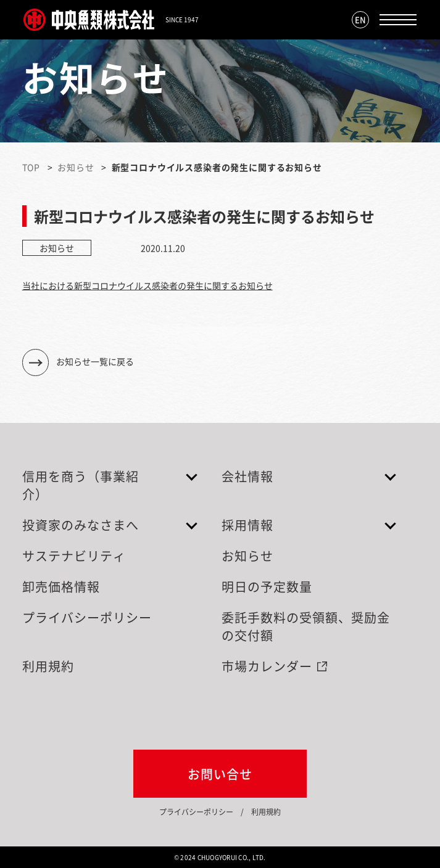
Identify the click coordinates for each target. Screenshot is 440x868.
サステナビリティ (74, 556)
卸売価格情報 (61, 587)
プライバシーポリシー (87, 617)
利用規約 (48, 666)
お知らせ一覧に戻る (95, 361)
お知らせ (76, 167)
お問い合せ (220, 774)
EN (360, 19)
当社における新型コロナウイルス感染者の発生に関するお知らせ (147, 285)
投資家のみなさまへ (81, 525)
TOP (31, 167)
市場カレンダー (267, 666)
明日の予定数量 (267, 587)
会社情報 (247, 476)
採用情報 (247, 525)
